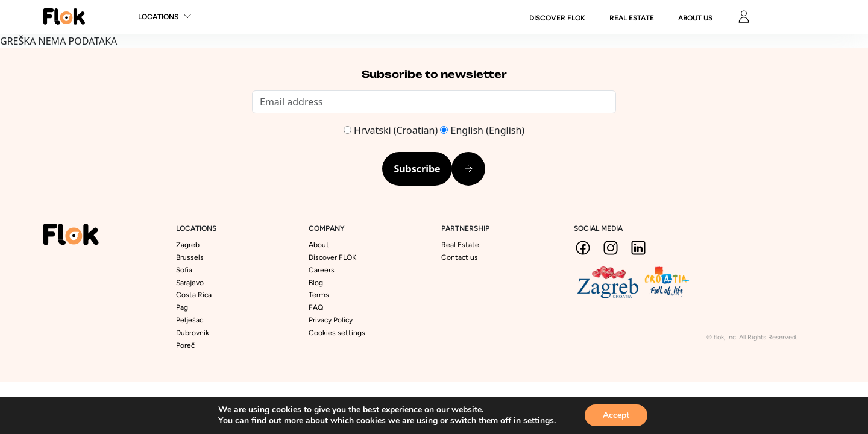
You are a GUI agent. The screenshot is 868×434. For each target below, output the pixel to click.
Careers (322, 270)
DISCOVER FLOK (557, 18)
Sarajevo (190, 283)
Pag (182, 307)
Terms (319, 295)
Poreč (185, 345)
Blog (316, 283)
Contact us (460, 257)
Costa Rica (194, 295)
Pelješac (190, 320)
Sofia (184, 270)
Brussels (190, 257)
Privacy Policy (331, 320)
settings (539, 421)
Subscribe (417, 169)
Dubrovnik (193, 333)
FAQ (316, 307)
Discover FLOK (332, 257)
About (319, 245)
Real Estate (632, 18)
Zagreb (188, 245)
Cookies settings (337, 333)
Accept (616, 415)
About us (695, 18)
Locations (158, 17)
